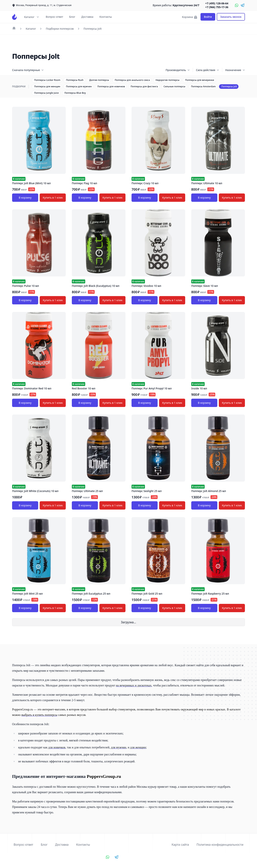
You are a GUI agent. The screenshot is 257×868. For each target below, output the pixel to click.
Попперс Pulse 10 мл (26, 286)
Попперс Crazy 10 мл (145, 183)
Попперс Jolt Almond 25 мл (209, 491)
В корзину (25, 198)
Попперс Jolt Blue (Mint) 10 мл (31, 183)
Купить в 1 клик (53, 198)
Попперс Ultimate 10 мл (207, 183)
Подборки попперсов (60, 29)
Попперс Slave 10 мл (205, 286)
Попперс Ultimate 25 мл (87, 491)
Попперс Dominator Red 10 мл (32, 388)
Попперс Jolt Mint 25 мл (27, 594)
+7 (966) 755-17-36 (217, 7)
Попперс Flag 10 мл (84, 183)
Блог (72, 17)
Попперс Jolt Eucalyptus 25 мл (91, 594)
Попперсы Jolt (93, 29)
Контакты (106, 17)
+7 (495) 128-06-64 (217, 3)
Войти (208, 17)
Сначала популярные (28, 70)
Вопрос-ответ (54, 17)
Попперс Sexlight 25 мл (147, 491)
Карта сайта (180, 845)
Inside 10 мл (199, 388)
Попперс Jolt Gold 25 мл (147, 594)
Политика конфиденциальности (220, 845)
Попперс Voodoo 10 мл (146, 286)
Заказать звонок (231, 17)
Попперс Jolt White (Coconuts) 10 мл (35, 491)
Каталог (31, 29)
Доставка (87, 17)
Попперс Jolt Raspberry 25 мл (210, 594)
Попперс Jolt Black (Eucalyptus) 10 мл (96, 286)
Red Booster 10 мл (84, 388)
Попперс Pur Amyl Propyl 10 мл (152, 388)
